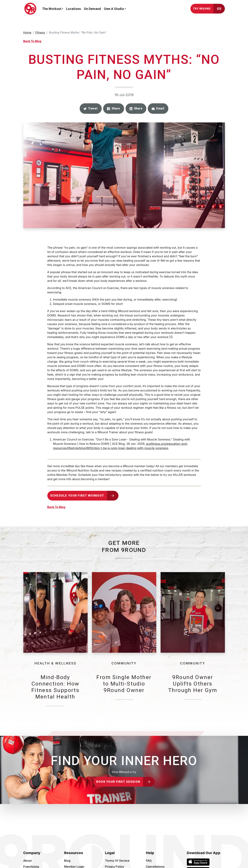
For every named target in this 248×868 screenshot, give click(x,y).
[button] (91, 109)
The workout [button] (52, 9)
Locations (73, 9)
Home (27, 32)
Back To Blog (32, 41)
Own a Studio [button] (114, 9)
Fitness (40, 32)
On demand (92, 9)
